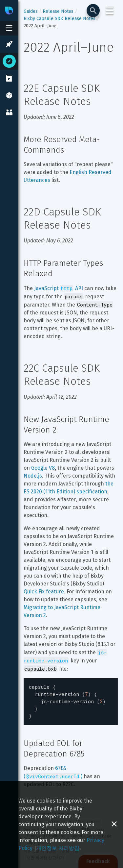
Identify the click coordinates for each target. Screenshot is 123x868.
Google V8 (43, 468)
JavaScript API (59, 288)
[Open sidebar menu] (9, 28)
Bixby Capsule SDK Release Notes (60, 19)
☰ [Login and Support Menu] (110, 11)
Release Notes (58, 11)
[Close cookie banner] (114, 825)
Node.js (33, 476)
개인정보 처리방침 (58, 848)
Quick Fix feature (44, 592)
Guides (31, 11)
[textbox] (71, 700)
